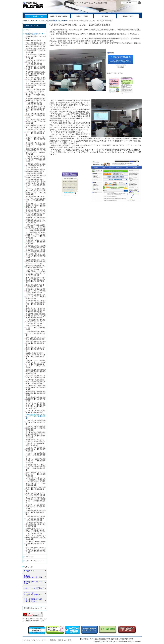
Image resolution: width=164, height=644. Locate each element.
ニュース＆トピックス (37, 21)
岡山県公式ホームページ (33, 608)
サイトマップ (77, 3)
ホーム (25, 21)
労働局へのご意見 (65, 640)
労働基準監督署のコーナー (57, 21)
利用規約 (53, 640)
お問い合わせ (89, 3)
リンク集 (27, 640)
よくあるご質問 (101, 3)
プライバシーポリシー (40, 640)
